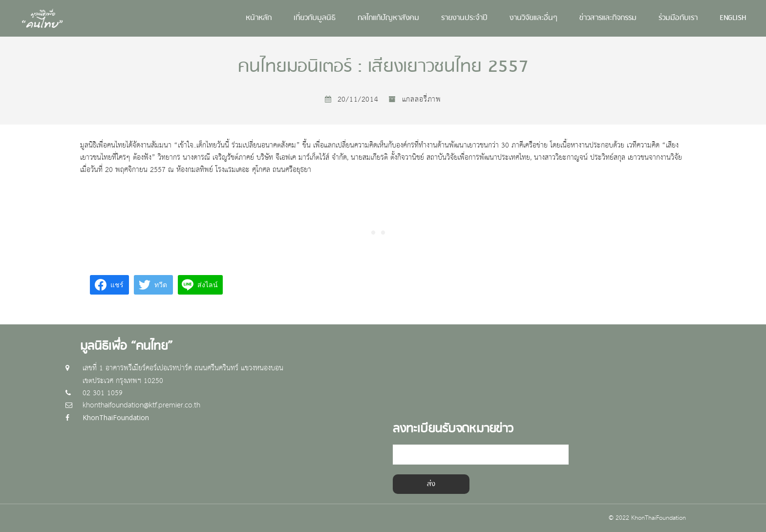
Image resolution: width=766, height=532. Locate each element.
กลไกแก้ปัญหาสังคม (388, 18)
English (733, 18)
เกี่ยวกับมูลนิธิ (315, 18)
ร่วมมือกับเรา (678, 18)
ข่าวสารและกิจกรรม (608, 18)
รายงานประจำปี (464, 18)
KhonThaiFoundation (116, 417)
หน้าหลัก (259, 18)
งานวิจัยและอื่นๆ (533, 18)
